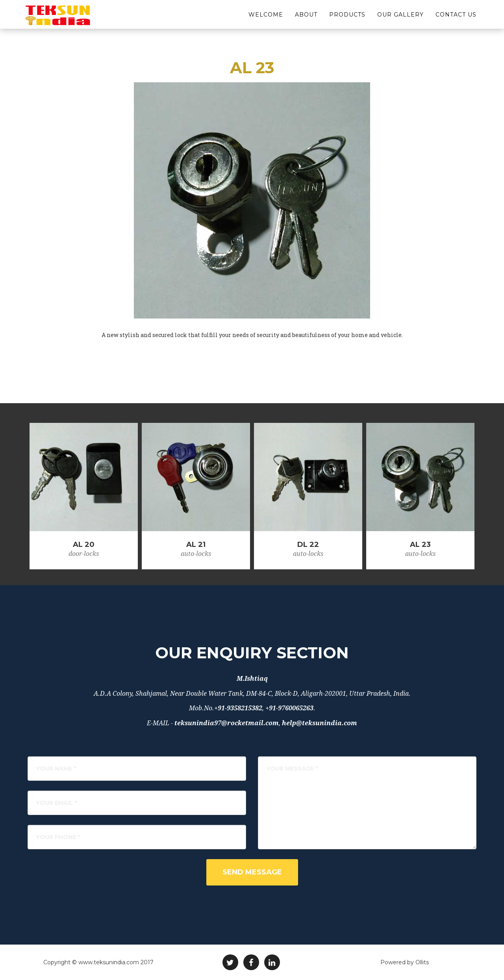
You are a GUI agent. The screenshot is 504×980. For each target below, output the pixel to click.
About (306, 20)
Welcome (266, 20)
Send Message (252, 872)
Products (347, 20)
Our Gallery (400, 20)
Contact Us (456, 20)
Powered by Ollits (405, 962)
